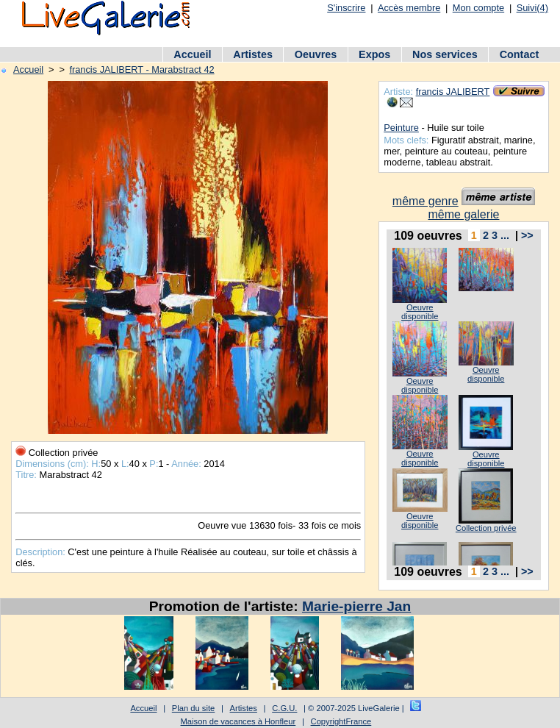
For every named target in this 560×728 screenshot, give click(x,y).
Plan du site (193, 708)
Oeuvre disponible (420, 312)
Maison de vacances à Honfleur (238, 721)
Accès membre (409, 8)
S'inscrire (346, 8)
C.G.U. (284, 708)
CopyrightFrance (341, 721)
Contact (520, 54)
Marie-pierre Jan (356, 606)
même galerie (464, 214)
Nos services (445, 54)
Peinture (401, 128)
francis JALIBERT (453, 92)
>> (527, 235)
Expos (374, 54)
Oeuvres (316, 54)
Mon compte (478, 8)
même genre (426, 201)
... (505, 235)
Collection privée (486, 528)
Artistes (253, 54)
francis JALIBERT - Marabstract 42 (141, 69)
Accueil (192, 54)
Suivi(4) (532, 8)
